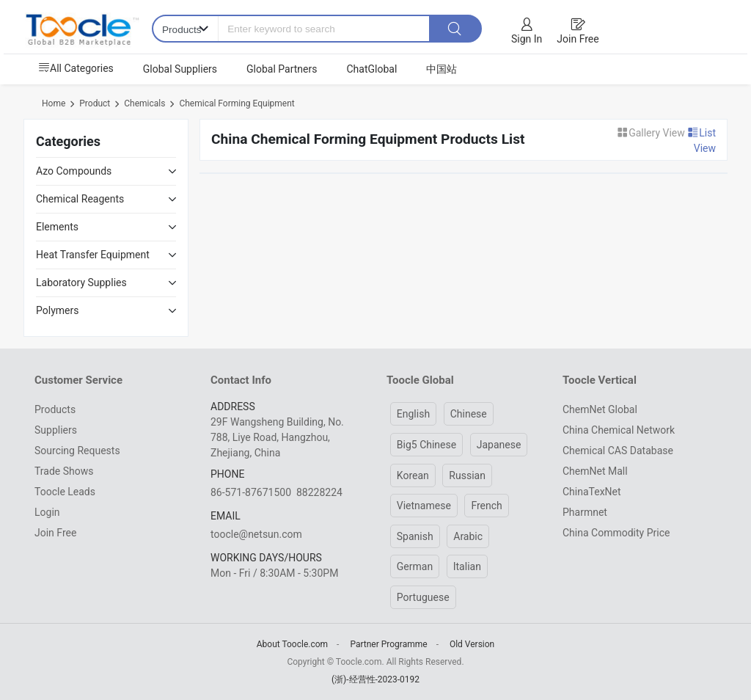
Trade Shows (64, 471)
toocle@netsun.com (256, 534)
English (413, 414)
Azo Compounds (74, 171)
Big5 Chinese (426, 445)
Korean (413, 475)
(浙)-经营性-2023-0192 (375, 679)
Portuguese (423, 597)
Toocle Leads (65, 492)
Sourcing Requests (77, 451)
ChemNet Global (600, 409)
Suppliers (56, 430)
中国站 (442, 69)
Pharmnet (585, 512)
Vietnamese (424, 506)
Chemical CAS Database (618, 451)
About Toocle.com (292, 644)
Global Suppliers (180, 69)
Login (47, 512)
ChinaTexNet (592, 492)
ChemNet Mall (595, 471)
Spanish (415, 536)
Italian (467, 566)
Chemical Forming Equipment (237, 103)
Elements (57, 227)
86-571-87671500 (251, 492)
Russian (467, 475)
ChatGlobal (371, 69)
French (486, 506)
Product (95, 103)
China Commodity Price (616, 533)
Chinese (469, 414)
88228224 (319, 492)
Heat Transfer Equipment (93, 255)
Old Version (472, 644)
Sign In (527, 39)
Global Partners (282, 69)
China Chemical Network (619, 430)
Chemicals (144, 103)
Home (54, 103)
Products (55, 409)
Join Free (578, 39)
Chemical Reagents (80, 199)
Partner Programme (388, 644)
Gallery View (652, 133)
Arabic (468, 536)
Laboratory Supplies (81, 282)
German (415, 566)
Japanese (499, 445)
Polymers (57, 310)
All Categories (76, 68)
